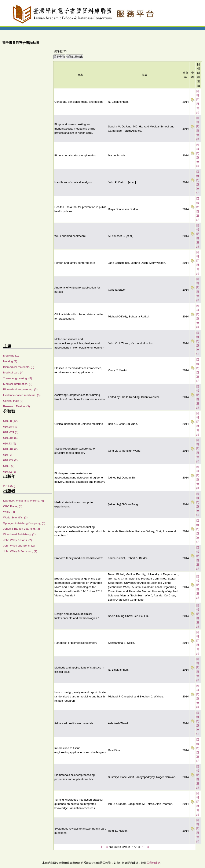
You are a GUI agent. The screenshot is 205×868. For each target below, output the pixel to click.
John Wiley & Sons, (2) (18, 540)
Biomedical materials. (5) (19, 367)
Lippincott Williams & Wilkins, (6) (24, 501)
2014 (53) (9, 486)
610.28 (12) (10, 421)
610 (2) (8, 455)
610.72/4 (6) (11, 432)
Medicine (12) (12, 356)
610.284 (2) (10, 449)
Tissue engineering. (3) (18, 378)
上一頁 (104, 847)
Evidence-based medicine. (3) (22, 395)
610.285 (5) (10, 438)
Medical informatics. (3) (18, 384)
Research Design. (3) (17, 406)
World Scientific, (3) (15, 517)
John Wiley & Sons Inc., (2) (20, 551)
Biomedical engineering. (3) (20, 389)
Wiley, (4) (9, 512)
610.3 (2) (9, 466)
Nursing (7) (10, 361)
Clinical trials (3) (13, 401)
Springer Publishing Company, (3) (24, 523)
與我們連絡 (153, 863)
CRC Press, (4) (13, 506)
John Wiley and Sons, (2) (19, 546)
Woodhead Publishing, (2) (19, 534)
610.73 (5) (10, 444)
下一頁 (145, 847)
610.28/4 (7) (11, 427)
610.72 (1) (10, 472)
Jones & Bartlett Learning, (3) (21, 529)
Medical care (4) (13, 372)
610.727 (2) (10, 460)
